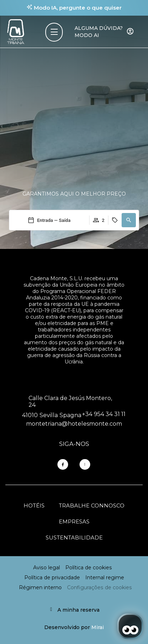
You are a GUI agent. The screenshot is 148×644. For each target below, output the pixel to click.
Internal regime (105, 578)
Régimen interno (40, 587)
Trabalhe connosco (92, 505)
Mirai (98, 627)
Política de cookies (89, 568)
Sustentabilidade (74, 537)
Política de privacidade (52, 578)
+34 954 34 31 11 (104, 414)
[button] (129, 220)
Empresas (74, 521)
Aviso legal (47, 568)
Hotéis (34, 505)
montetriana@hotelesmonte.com (74, 424)
